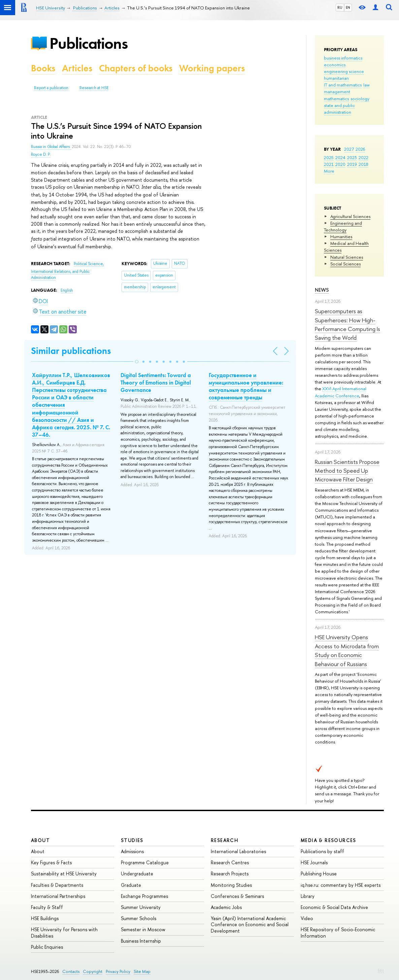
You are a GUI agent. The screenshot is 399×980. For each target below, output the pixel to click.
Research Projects (230, 874)
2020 (340, 164)
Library (308, 896)
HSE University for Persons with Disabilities (64, 932)
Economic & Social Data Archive (334, 907)
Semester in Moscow (143, 929)
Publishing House (319, 874)
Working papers (212, 68)
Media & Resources (328, 840)
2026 (360, 149)
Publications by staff (322, 851)
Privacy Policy (118, 971)
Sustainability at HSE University (64, 874)
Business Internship (141, 941)
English (67, 290)
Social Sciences (345, 264)
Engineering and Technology (343, 226)
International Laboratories (238, 851)
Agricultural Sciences (350, 216)
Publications (89, 43)
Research (225, 840)
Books (43, 68)
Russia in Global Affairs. (51, 147)
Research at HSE (94, 88)
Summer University (141, 907)
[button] (137, 362)
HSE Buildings (45, 918)
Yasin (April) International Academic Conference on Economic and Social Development (250, 924)
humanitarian (336, 78)
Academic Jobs (226, 907)
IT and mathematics (343, 85)
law (367, 85)
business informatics (343, 58)
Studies (132, 840)
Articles (77, 68)
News (322, 290)
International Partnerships (58, 896)
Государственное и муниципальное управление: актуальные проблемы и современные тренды (246, 386)
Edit (381, 970)
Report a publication (51, 88)
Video (307, 918)
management (337, 92)
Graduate (131, 885)
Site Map (142, 971)
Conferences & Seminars (237, 896)
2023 (352, 157)
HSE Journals (314, 862)
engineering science (344, 71)
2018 (363, 164)
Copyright (93, 971)
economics (335, 65)
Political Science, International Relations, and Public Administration (68, 271)
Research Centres (230, 862)
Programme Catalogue (145, 862)
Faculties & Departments (57, 885)
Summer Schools (139, 918)
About (40, 840)
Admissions (132, 851)
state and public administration (339, 109)
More (329, 171)
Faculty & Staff (47, 907)
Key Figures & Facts (51, 862)
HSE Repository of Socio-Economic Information (338, 932)
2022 (363, 157)
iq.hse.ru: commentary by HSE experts (341, 885)
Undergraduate (137, 874)
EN (348, 7)
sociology (360, 99)
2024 (340, 157)
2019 (352, 164)
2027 (349, 149)
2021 (329, 164)
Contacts (71, 971)
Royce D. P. (41, 154)
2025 (329, 157)
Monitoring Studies (231, 885)
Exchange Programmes (144, 896)
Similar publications (71, 351)
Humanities (341, 237)
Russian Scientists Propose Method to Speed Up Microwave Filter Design (347, 471)
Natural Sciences (347, 257)
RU (340, 7)
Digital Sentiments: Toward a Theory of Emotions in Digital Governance (156, 383)
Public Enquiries (47, 947)
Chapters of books (136, 68)
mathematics (336, 99)
